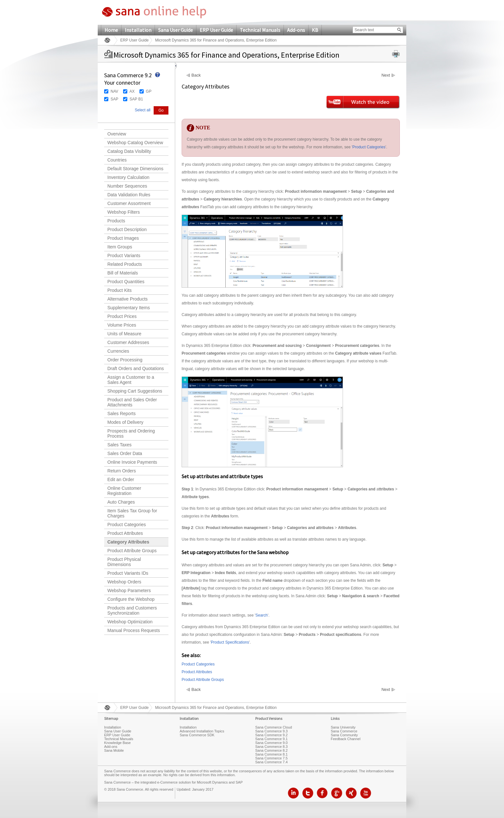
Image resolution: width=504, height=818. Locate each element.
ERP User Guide (216, 30)
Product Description (127, 229)
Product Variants (124, 256)
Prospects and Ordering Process (131, 433)
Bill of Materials (123, 273)
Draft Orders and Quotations (136, 368)
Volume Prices (122, 325)
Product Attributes (125, 533)
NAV (114, 91)
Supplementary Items (129, 308)
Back (196, 75)
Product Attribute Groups (132, 551)
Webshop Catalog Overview (135, 143)
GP (149, 91)
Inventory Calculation (128, 177)
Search (262, 615)
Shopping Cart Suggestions (135, 391)
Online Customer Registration (124, 491)
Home (111, 30)
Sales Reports (122, 414)
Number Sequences (127, 186)
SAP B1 (136, 99)
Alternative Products (127, 299)
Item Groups (120, 247)
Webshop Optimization (130, 622)
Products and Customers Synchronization (132, 610)
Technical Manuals (260, 30)
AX (132, 91)
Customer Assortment (129, 203)
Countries (117, 160)
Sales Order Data (125, 453)
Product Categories (127, 525)
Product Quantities (126, 282)
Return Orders (122, 471)
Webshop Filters (124, 212)
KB (315, 30)
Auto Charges (121, 502)
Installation (138, 30)
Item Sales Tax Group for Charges (132, 513)
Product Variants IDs (128, 573)
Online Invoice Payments (132, 462)
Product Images (123, 238)
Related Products (125, 264)
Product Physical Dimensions (124, 562)
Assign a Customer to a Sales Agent (131, 380)
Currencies (118, 351)
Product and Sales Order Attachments (132, 402)
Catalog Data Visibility (129, 151)
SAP (114, 99)
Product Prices (122, 316)
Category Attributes (128, 542)
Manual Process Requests (134, 630)
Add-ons (296, 30)
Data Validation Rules (129, 195)
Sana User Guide (175, 30)
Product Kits (119, 290)
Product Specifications (230, 642)
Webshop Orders (124, 582)
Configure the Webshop (131, 599)
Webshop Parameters (129, 590)
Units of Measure (124, 334)
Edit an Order (121, 479)
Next (386, 75)
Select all (143, 110)
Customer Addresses (128, 342)
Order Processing (125, 360)
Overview (117, 134)
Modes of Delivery (125, 422)
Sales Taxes (119, 445)
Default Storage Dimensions (135, 169)
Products (116, 221)
